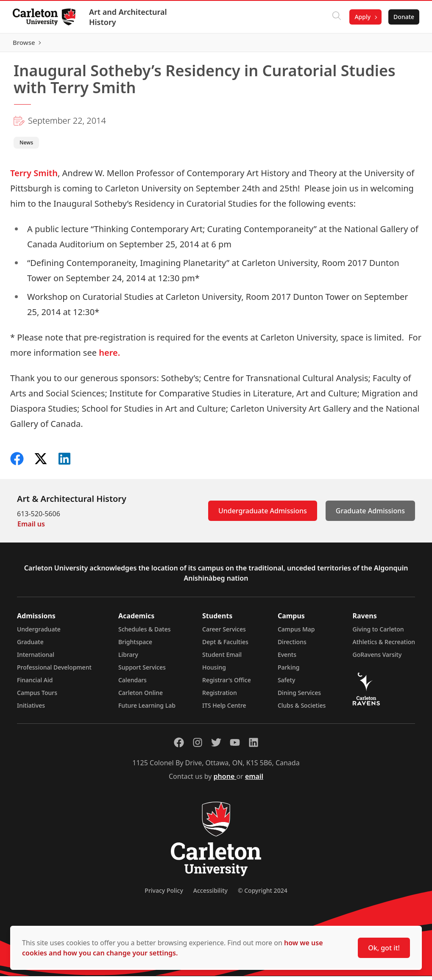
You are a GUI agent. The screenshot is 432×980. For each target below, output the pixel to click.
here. (109, 356)
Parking (289, 671)
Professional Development (54, 671)
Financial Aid (35, 684)
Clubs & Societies (302, 709)
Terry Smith (34, 177)
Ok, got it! (384, 948)
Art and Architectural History (129, 17)
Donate (403, 17)
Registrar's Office (227, 684)
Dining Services (299, 696)
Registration (220, 696)
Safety (287, 684)
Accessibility (210, 894)
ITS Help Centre (224, 709)
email (254, 780)
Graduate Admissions (370, 515)
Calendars (132, 684)
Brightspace (135, 646)
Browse (402, 44)
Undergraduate (39, 633)
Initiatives (31, 709)
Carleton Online (141, 696)
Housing (214, 671)
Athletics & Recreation (384, 646)
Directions (292, 646)
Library (128, 658)
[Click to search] (336, 17)
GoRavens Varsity (377, 658)
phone (225, 780)
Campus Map (296, 633)
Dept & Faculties (225, 646)
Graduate (30, 646)
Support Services (142, 671)
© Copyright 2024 (263, 894)
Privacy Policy (164, 894)
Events (287, 658)
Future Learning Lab (147, 709)
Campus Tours (37, 696)
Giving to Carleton (378, 633)
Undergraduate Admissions (263, 515)
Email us (31, 528)
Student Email (222, 658)
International (36, 658)
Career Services (224, 633)
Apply (362, 17)
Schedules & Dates (145, 633)
